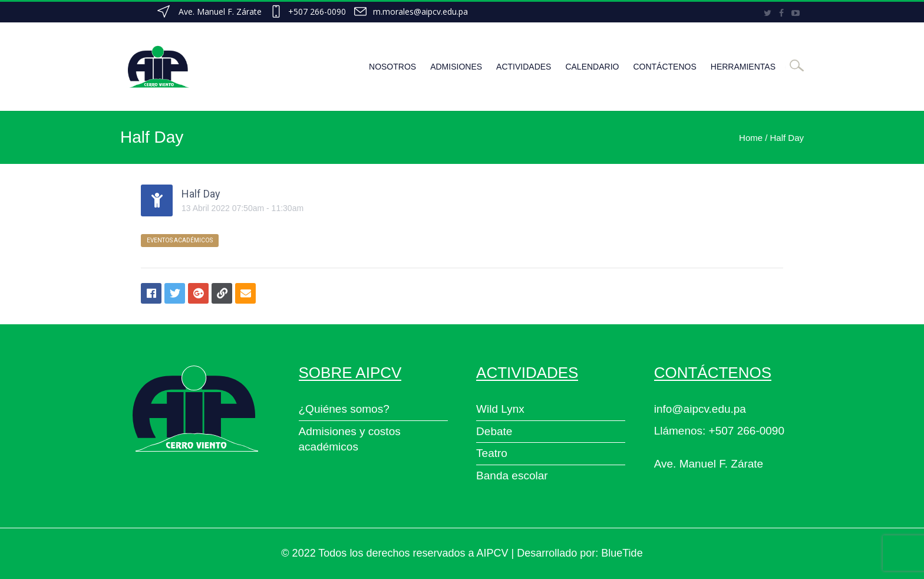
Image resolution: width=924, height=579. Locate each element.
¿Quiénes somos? (344, 409)
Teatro (492, 453)
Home (751, 138)
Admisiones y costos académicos (350, 439)
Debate (494, 431)
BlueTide (622, 553)
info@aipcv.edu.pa (700, 409)
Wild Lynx (500, 409)
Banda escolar (512, 476)
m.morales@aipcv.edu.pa (420, 11)
